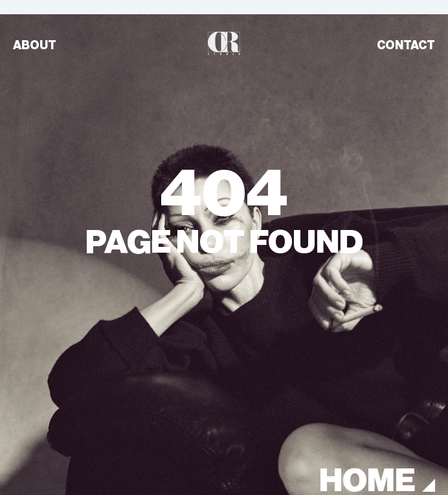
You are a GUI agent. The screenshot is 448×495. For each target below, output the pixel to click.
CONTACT (406, 45)
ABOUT (35, 45)
